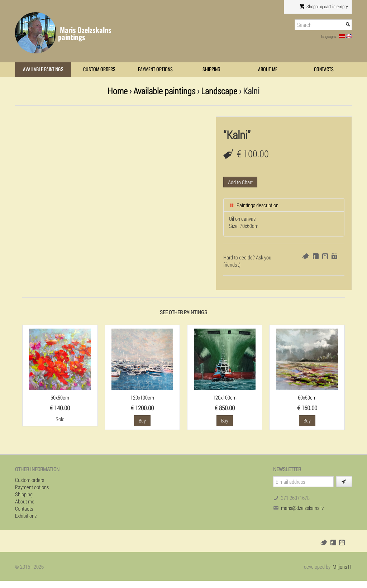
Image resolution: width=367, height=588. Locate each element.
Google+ (334, 256)
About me (268, 69)
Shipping (211, 69)
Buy (142, 420)
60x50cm (60, 397)
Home (118, 91)
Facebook (316, 256)
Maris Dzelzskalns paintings (85, 34)
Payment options (155, 69)
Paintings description (254, 205)
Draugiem (325, 256)
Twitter (306, 256)
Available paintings (43, 69)
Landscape (219, 91)
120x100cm (142, 397)
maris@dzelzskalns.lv (302, 508)
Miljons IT (342, 567)
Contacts (324, 69)
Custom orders (99, 69)
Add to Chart (240, 182)
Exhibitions (26, 516)
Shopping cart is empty (324, 6)
